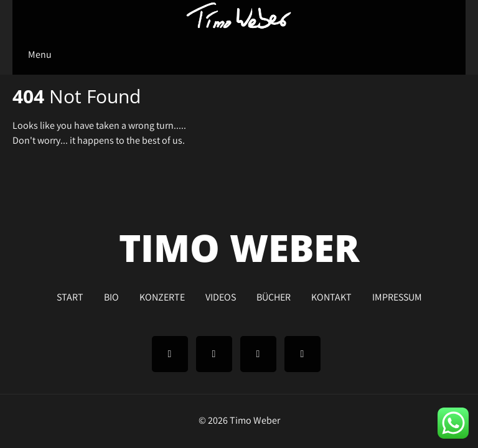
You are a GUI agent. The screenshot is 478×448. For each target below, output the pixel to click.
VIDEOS (221, 296)
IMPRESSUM (397, 296)
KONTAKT (331, 296)
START (70, 296)
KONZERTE (162, 296)
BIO (111, 296)
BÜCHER (274, 296)
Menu (40, 54)
